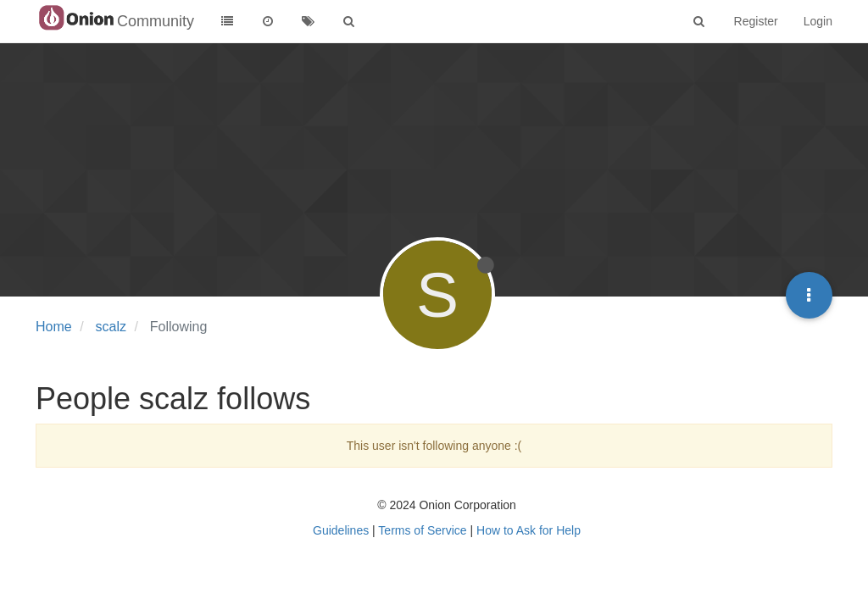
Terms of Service (422, 530)
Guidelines (341, 530)
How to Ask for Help (529, 530)
